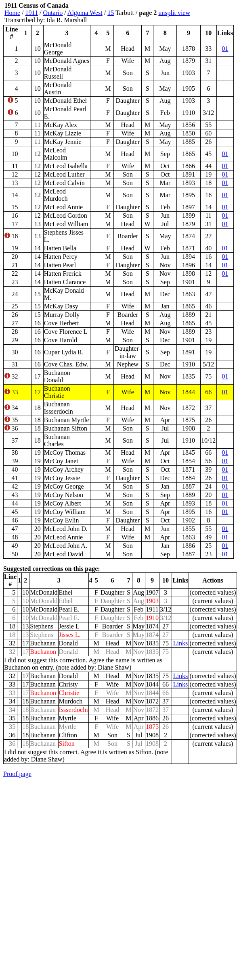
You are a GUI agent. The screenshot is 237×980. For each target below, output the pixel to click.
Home (12, 13)
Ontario (53, 13)
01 (225, 49)
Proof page (17, 774)
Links (180, 643)
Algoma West (85, 13)
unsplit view (174, 13)
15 (111, 13)
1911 (32, 13)
